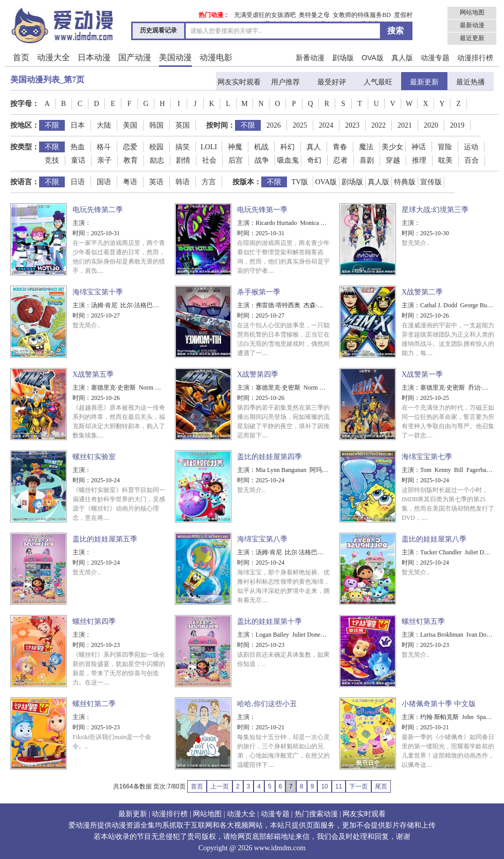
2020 (431, 125)
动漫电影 (216, 57)
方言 (209, 182)
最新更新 (424, 82)
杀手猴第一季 (259, 292)
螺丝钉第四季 (94, 621)
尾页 (381, 786)
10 (324, 786)
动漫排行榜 (475, 58)
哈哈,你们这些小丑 (267, 704)
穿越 (393, 160)
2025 (300, 125)
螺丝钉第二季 (94, 704)
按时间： (221, 125)
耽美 (445, 160)
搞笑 (183, 147)
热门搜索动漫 (316, 814)
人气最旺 (378, 82)
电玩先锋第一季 (262, 210)
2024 (326, 125)
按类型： (25, 147)
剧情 (183, 160)
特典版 (405, 182)
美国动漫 (175, 57)
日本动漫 (94, 57)
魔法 (366, 147)
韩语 (183, 182)
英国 (183, 125)
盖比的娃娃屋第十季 (269, 621)
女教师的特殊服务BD (362, 15)
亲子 (104, 160)
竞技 (52, 160)
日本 (78, 125)
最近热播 (471, 82)
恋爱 (130, 147)
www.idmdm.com (280, 848)
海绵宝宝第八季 (262, 539)
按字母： (25, 104)
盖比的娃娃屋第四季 (269, 457)
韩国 (156, 125)
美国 (130, 125)
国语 (104, 182)
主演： (82, 223)
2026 (274, 125)
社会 (209, 160)
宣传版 (431, 182)
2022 (379, 125)
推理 (419, 160)
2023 (352, 125)
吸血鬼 (288, 160)
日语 (78, 182)
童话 (78, 160)
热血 (78, 147)
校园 (156, 147)
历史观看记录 (158, 30)
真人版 (402, 58)
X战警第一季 (422, 374)
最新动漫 (472, 25)
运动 (471, 147)
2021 (405, 125)
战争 (262, 160)
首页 (21, 57)
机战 (261, 147)
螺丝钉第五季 (423, 621)
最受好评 (332, 82)
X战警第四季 (258, 374)
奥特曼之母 (314, 15)
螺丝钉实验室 (94, 457)
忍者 (340, 160)
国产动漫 (135, 57)
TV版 (300, 182)
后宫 (236, 160)
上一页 (220, 786)
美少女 (392, 147)
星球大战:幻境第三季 (435, 210)
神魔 (235, 147)
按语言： (25, 182)
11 (339, 786)
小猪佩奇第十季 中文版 (439, 704)
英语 (156, 182)
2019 (457, 125)
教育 (131, 160)
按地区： (25, 125)
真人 (314, 147)
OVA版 (373, 58)
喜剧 (367, 160)
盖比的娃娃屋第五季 (105, 539)
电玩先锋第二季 (98, 210)
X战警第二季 (422, 292)
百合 (472, 160)
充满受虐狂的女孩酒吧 (265, 15)
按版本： (247, 182)
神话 (419, 147)
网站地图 (472, 12)
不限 (52, 125)
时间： (82, 233)
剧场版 (343, 58)
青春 (340, 147)
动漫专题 (435, 58)
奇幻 (314, 160)
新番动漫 (310, 58)
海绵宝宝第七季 (427, 457)
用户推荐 (285, 82)
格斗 (104, 147)
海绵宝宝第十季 (98, 292)
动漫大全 (53, 57)
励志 (157, 160)
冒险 (445, 147)
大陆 (104, 125)
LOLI (209, 147)
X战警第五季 (93, 374)
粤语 (130, 182)
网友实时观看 (239, 82)
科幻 (287, 147)
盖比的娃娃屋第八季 (434, 539)
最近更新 (472, 38)
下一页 (358, 786)
